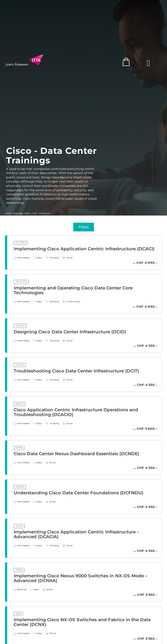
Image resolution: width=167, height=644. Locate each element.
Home (8, 213)
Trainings (18, 213)
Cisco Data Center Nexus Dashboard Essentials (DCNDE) (76, 454)
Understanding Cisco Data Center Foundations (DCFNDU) (78, 493)
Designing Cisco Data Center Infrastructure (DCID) (70, 332)
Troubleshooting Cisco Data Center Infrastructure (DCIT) (76, 371)
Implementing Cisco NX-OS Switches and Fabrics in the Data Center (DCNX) (82, 622)
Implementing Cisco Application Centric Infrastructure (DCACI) (84, 249)
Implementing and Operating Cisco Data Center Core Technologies (73, 290)
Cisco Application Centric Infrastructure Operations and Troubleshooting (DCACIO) (76, 412)
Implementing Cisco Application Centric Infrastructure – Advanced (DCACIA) (76, 534)
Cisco (27, 213)
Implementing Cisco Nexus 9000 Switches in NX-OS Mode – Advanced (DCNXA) (81, 578)
